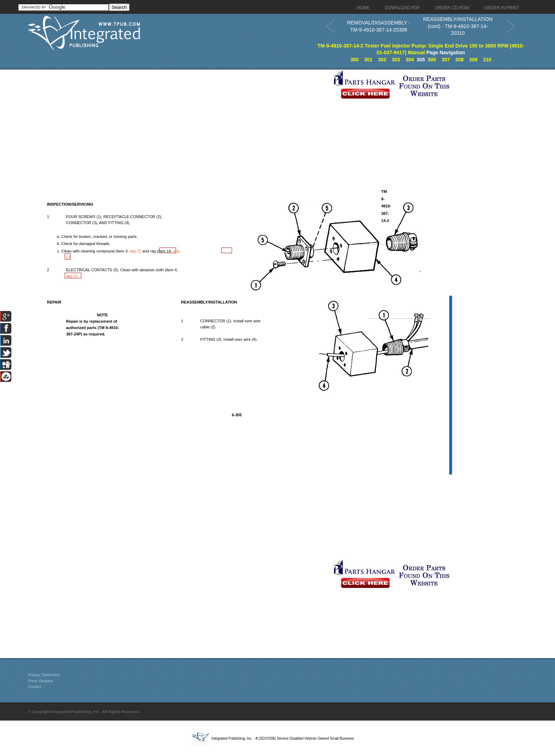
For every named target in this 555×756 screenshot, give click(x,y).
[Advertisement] (178, 119)
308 (459, 60)
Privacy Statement (43, 675)
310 (487, 60)
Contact (34, 686)
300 (354, 60)
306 (432, 60)
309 (473, 60)
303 (396, 60)
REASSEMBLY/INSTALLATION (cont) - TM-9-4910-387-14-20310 (458, 26)
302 (382, 60)
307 (446, 60)
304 (410, 60)
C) (136, 251)
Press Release (40, 681)
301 (368, 60)
